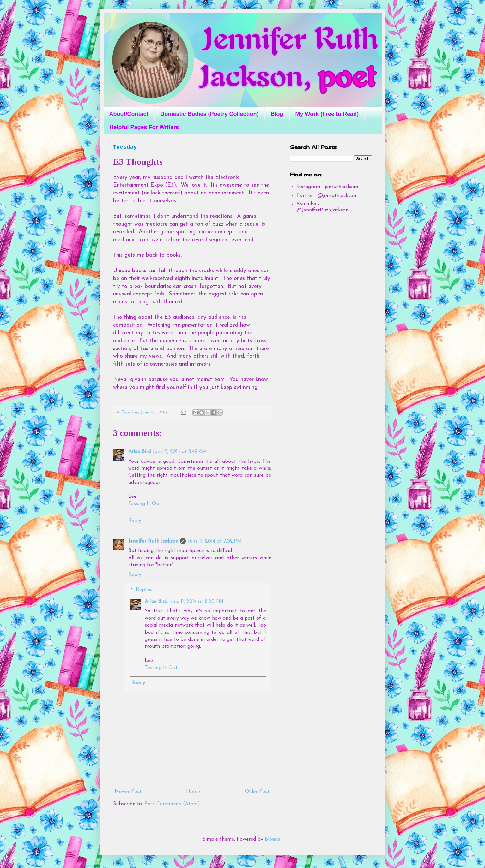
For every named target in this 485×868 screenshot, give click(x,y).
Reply (135, 520)
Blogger (273, 839)
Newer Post (128, 792)
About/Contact (129, 114)
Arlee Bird (139, 452)
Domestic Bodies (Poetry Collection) (209, 114)
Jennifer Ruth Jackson (153, 541)
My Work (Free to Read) (327, 114)
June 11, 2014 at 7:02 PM (215, 541)
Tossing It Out (145, 504)
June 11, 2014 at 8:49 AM (180, 452)
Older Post (257, 792)
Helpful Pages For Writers (144, 127)
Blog (277, 114)
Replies (144, 590)
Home (193, 792)
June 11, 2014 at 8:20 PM (196, 602)
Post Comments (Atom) (172, 804)
